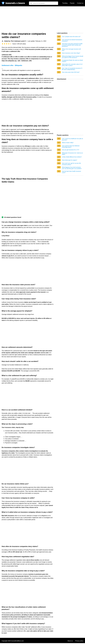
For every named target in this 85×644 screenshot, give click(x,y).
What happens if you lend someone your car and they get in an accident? (72, 168)
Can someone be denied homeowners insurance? (72, 40)
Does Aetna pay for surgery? (70, 160)
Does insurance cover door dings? (71, 53)
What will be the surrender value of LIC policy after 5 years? (72, 65)
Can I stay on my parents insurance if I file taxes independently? (72, 69)
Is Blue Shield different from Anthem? (72, 157)
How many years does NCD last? (71, 72)
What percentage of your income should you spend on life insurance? (73, 57)
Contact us (80, 3)
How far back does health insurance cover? (72, 172)
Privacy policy (79, 641)
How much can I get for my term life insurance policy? (71, 164)
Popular (72, 3)
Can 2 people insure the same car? (71, 37)
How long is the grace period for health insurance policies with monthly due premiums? (72, 45)
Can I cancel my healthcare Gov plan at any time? (72, 139)
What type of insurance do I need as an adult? (72, 154)
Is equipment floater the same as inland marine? (72, 61)
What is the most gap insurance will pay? (71, 50)
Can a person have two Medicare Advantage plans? (71, 146)
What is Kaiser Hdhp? (68, 143)
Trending (65, 3)
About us (70, 641)
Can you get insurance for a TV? (71, 150)
